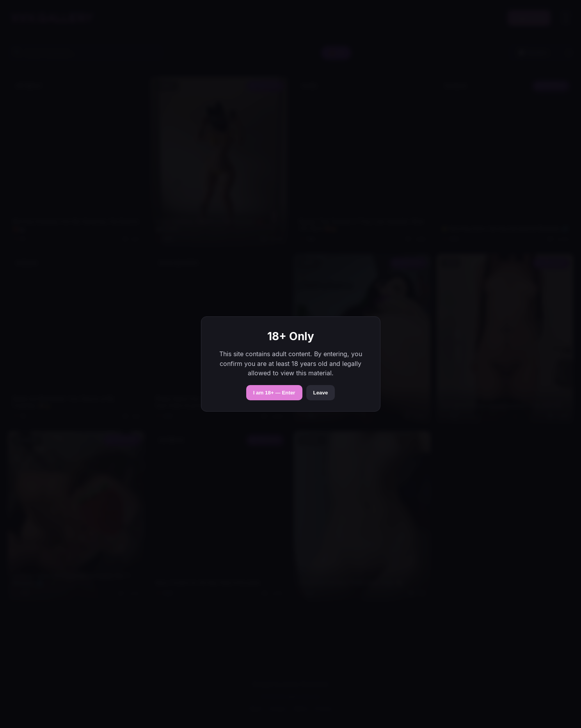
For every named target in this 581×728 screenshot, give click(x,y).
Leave (321, 393)
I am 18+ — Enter (274, 393)
